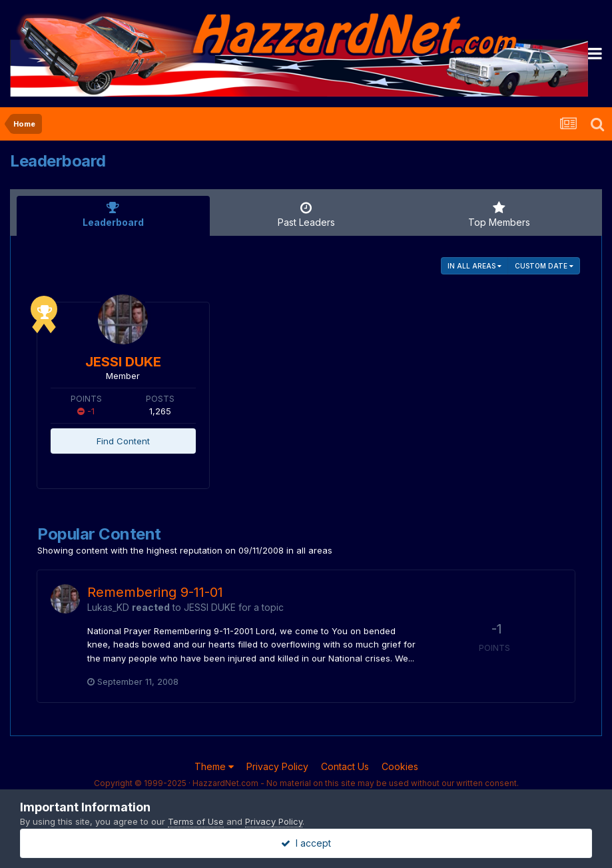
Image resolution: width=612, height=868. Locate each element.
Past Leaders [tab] (306, 215)
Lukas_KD (108, 607)
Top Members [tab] (499, 215)
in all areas (474, 266)
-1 (86, 411)
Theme (214, 766)
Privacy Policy (277, 766)
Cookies (400, 766)
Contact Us (345, 766)
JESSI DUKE (123, 362)
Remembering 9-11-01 (155, 592)
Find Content (123, 441)
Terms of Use (196, 821)
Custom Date (544, 266)
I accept (306, 843)
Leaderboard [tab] (113, 215)
